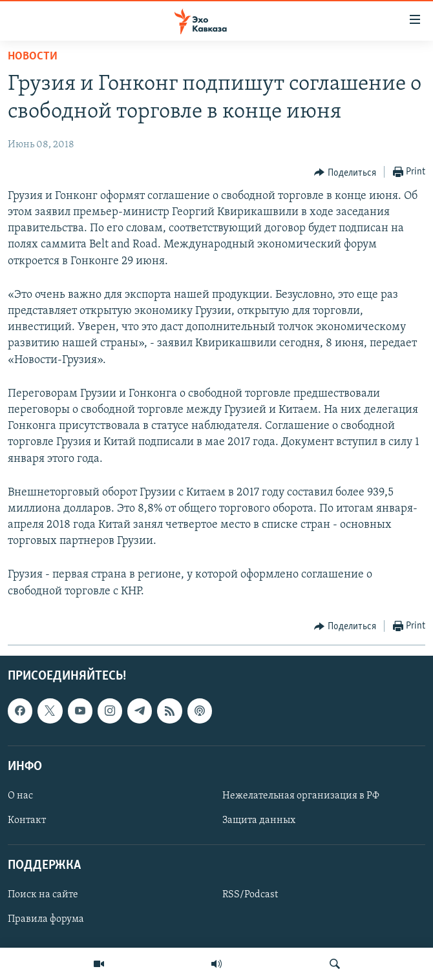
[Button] (345, 172)
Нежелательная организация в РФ (301, 796)
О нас (20, 796)
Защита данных (259, 820)
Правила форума (46, 919)
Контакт (27, 820)
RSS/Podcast (250, 895)
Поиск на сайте (43, 895)
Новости (33, 57)
